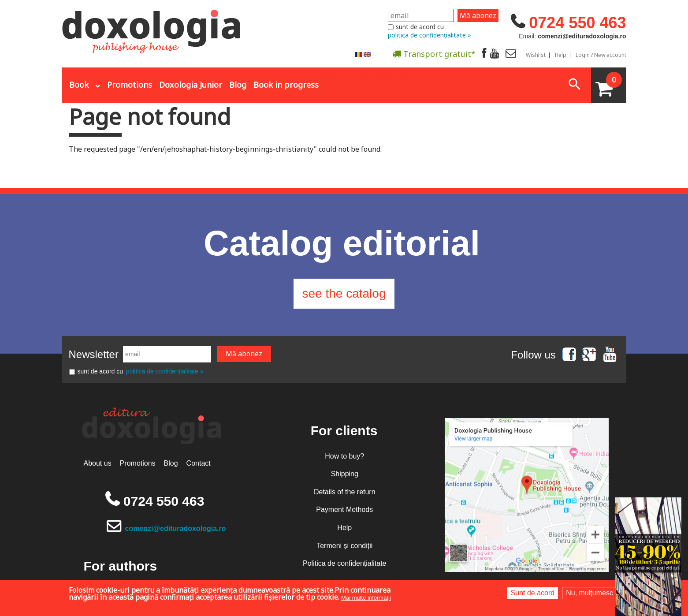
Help (561, 55)
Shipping (345, 474)
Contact (199, 463)
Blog (238, 85)
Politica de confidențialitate (344, 563)
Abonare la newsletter (368, 75)
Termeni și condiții (344, 546)
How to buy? (344, 456)
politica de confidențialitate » (430, 35)
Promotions (130, 85)
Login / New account (601, 55)
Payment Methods (344, 510)
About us (98, 463)
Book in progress (286, 85)
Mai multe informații (366, 598)
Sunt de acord (533, 593)
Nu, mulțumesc (589, 593)
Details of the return (345, 492)
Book (79, 85)
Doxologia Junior (191, 85)
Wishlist (536, 55)
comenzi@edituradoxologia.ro (176, 528)
